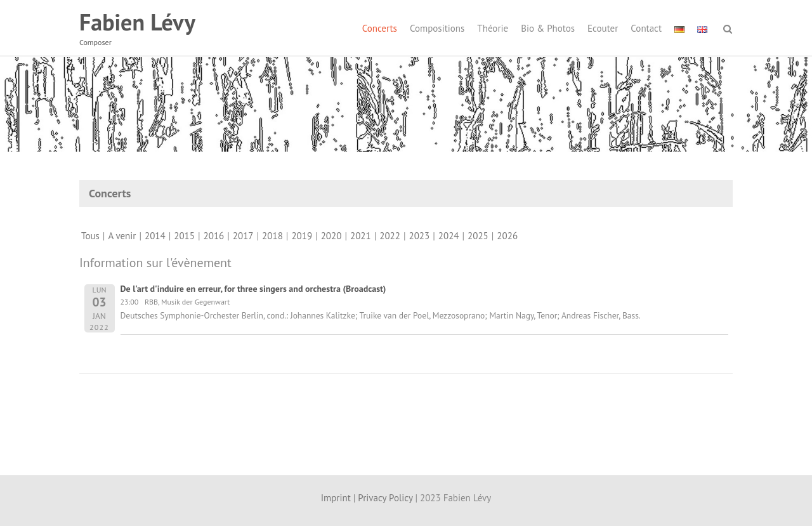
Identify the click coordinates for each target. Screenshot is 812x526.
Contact (646, 28)
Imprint (336, 498)
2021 (361, 236)
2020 (331, 236)
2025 (478, 236)
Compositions (437, 28)
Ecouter (603, 28)
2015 (184, 236)
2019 (302, 236)
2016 (214, 236)
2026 (507, 236)
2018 (272, 236)
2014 (155, 236)
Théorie (493, 28)
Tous (90, 236)
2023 (420, 236)
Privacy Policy (385, 498)
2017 (243, 236)
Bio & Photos (548, 28)
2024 (449, 236)
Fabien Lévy (137, 22)
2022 (390, 236)
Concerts (380, 28)
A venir (122, 236)
